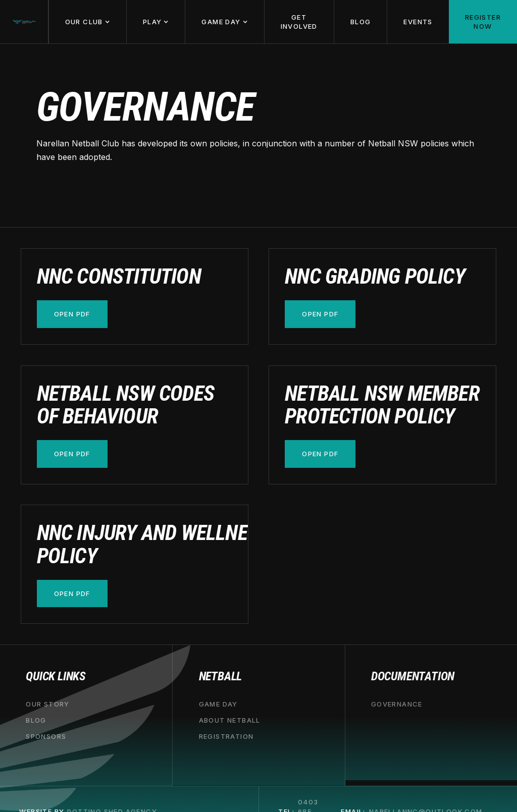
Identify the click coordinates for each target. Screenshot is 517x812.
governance (397, 704)
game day (218, 704)
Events (418, 22)
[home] (24, 22)
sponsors (46, 736)
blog (36, 720)
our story (48, 704)
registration (226, 736)
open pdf (72, 314)
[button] (87, 22)
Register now (483, 22)
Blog (361, 22)
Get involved (299, 22)
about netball (230, 720)
